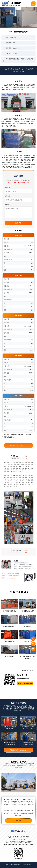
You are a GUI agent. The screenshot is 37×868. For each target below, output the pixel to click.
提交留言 (19, 223)
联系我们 (19, 821)
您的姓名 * (8, 188)
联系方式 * (8, 196)
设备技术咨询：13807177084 (18, 446)
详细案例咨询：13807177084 (18, 750)
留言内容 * (8, 205)
